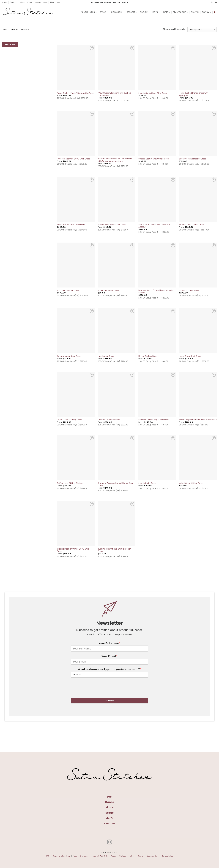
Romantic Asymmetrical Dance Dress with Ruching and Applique (115, 160)
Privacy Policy (168, 856)
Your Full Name (109, 643)
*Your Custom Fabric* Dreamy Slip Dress (76, 93)
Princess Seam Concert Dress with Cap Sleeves (156, 292)
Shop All (195, 12)
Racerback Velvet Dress (108, 291)
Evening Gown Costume (109, 420)
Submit (110, 701)
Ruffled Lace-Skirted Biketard (70, 483)
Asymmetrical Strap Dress (69, 356)
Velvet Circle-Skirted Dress (191, 483)
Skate (167, 12)
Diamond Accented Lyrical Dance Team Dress (116, 484)
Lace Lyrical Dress (106, 356)
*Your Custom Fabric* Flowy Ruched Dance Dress (114, 94)
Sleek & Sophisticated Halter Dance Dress (198, 420)
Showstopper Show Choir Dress (112, 225)
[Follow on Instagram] (109, 842)
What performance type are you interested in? (110, 669)
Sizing (30, 2)
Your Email (109, 656)
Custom (207, 12)
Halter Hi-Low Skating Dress (70, 420)
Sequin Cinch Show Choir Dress (153, 93)
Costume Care (41, 2)
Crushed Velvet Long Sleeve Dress (154, 420)
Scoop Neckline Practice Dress (193, 159)
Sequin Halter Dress (147, 483)
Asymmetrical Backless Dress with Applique (154, 226)
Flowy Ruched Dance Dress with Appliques (194, 94)
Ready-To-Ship (181, 12)
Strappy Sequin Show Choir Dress (154, 159)
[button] (214, 2)
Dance (104, 12)
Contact (13, 2)
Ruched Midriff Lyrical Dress (192, 225)
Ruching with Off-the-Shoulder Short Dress (114, 550)
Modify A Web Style (100, 856)
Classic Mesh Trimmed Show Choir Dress (73, 550)
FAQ (58, 2)
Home (5, 29)
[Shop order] (202, 29)
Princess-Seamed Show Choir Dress (74, 159)
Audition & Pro (89, 12)
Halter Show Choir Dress (190, 356)
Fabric (22, 2)
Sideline (145, 12)
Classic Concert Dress (189, 291)
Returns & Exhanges (81, 856)
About (5, 2)
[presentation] (95, 693)
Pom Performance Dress (68, 291)
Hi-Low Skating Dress (148, 356)
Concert (132, 12)
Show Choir (117, 12)
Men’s (156, 12)
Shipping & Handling (61, 856)
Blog (52, 2)
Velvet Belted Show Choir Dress (71, 225)
